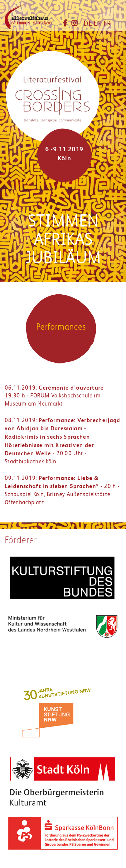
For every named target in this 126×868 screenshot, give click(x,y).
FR (107, 23)
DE (88, 23)
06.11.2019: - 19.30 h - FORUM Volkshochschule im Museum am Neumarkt (56, 396)
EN (98, 23)
